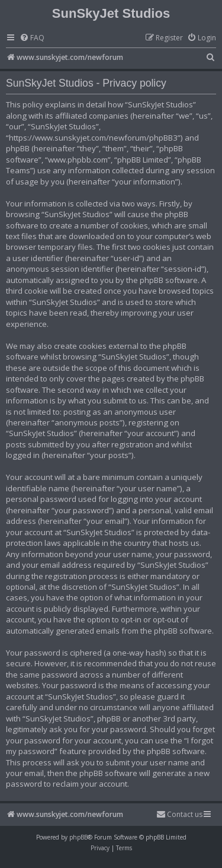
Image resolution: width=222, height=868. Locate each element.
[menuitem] (32, 38)
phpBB (78, 837)
